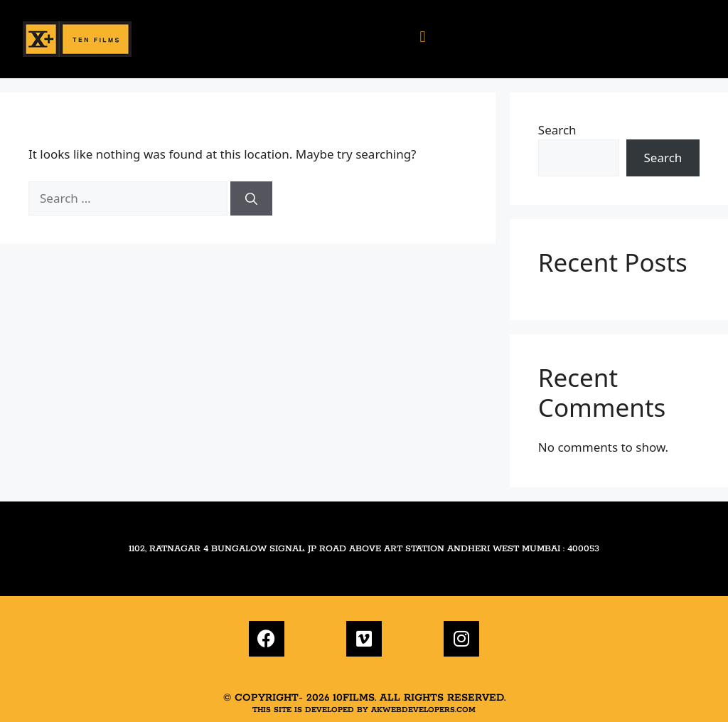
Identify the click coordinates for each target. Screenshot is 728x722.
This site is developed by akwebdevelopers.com (364, 710)
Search (557, 130)
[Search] (251, 198)
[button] (422, 36)
